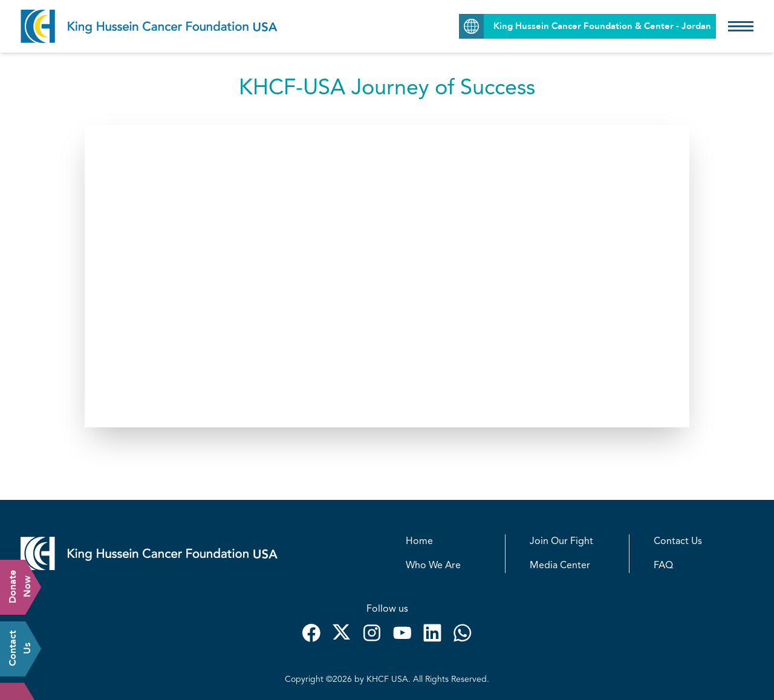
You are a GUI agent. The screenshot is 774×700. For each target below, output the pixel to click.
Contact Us (678, 542)
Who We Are (433, 566)
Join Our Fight (561, 542)
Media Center (560, 566)
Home (419, 542)
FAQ (663, 566)
